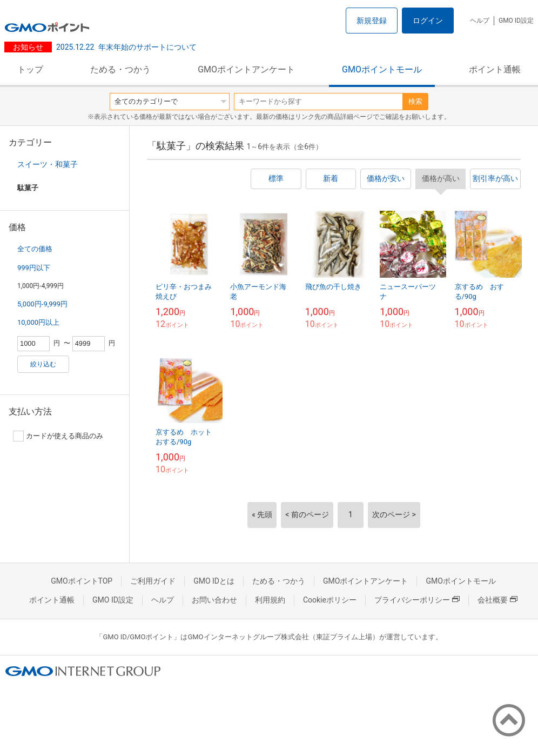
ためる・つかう (120, 69)
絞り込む (43, 364)
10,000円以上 (38, 322)
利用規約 (270, 600)
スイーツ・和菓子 (48, 164)
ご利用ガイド (153, 581)
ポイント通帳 (495, 69)
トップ (30, 69)
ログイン (428, 21)
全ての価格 (35, 249)
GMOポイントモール (382, 69)
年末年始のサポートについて (126, 47)
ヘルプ (480, 21)
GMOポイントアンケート (246, 69)
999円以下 (34, 268)
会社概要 (497, 600)
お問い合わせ (214, 600)
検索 (415, 101)
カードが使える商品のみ (58, 436)
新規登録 (372, 21)
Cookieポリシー (330, 600)
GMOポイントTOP (82, 581)
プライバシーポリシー (417, 600)
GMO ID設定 (516, 21)
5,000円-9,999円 (42, 304)
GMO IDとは (214, 581)
